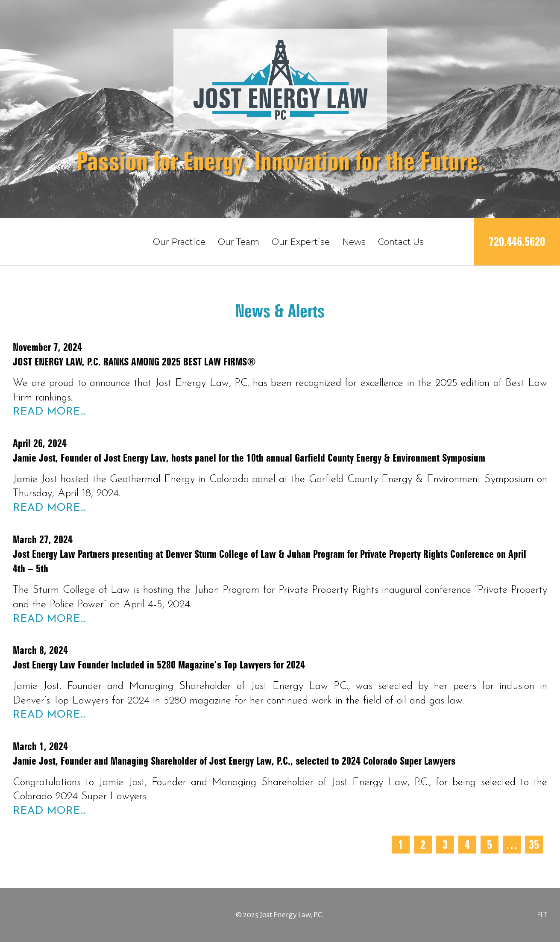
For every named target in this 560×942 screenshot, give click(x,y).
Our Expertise (301, 242)
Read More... (49, 412)
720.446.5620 (517, 242)
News (354, 242)
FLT (542, 915)
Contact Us (401, 242)
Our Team (239, 242)
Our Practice (179, 242)
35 (534, 845)
